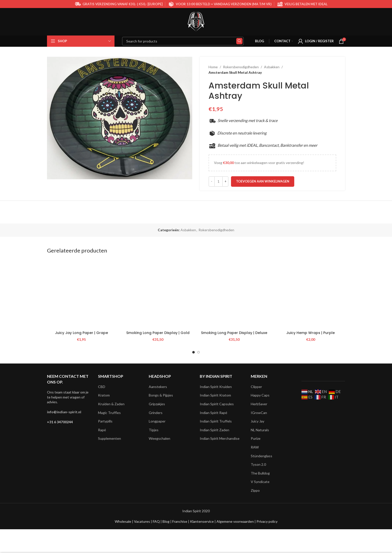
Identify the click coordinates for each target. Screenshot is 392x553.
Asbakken (272, 67)
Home (213, 67)
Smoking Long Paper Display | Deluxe (234, 333)
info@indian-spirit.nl (64, 412)
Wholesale (123, 521)
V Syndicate (260, 482)
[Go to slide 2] (198, 352)
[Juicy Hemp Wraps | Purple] (311, 294)
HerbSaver (259, 404)
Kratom (104, 395)
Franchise (180, 521)
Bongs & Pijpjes (161, 395)
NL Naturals (260, 430)
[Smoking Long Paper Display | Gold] (158, 294)
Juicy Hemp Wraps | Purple (310, 333)
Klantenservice (202, 521)
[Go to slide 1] (193, 352)
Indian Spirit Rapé (213, 413)
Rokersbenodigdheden (241, 67)
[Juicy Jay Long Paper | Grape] (81, 294)
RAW (255, 447)
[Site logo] (196, 21)
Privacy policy (267, 521)
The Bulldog (260, 473)
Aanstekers (158, 387)
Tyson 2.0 (258, 464)
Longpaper (157, 421)
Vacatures (142, 521)
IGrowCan (259, 413)
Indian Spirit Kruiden (216, 387)
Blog (166, 521)
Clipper (256, 387)
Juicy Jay (257, 421)
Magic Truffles (109, 413)
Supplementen (109, 438)
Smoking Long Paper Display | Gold (158, 333)
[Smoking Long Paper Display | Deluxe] (234, 294)
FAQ (157, 521)
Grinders (156, 413)
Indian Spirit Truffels (216, 421)
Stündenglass (261, 456)
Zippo (255, 490)
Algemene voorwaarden (235, 521)
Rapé (102, 430)
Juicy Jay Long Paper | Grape (81, 333)
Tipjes (154, 430)
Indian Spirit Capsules (217, 404)
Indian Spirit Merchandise (220, 438)
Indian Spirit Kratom (215, 395)
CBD (102, 387)
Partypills (105, 421)
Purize (256, 438)
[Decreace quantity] (212, 181)
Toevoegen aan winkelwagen (263, 181)
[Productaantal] (218, 181)
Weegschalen (159, 438)
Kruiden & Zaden (111, 404)
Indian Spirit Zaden (214, 430)
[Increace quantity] (225, 181)
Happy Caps (260, 395)
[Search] (183, 41)
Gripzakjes (157, 404)
